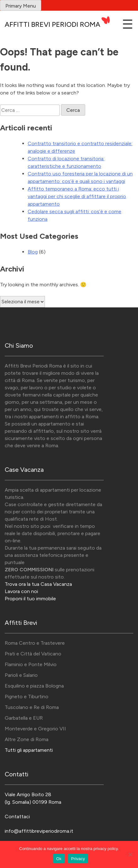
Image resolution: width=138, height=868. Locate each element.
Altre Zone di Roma (27, 739)
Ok (59, 859)
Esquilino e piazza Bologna (34, 686)
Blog (33, 252)
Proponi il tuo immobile (30, 599)
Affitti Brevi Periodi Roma (52, 24)
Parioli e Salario (21, 675)
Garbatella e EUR (24, 718)
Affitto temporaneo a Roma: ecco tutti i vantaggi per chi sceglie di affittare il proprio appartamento (77, 196)
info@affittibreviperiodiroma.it (39, 831)
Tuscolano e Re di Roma (32, 707)
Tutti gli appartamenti (29, 750)
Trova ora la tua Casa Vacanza (38, 584)
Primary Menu (21, 6)
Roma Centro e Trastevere (35, 643)
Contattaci (17, 817)
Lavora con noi (21, 591)
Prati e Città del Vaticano (33, 654)
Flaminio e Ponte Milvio (31, 664)
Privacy (78, 859)
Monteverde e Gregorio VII (35, 729)
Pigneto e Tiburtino (27, 697)
